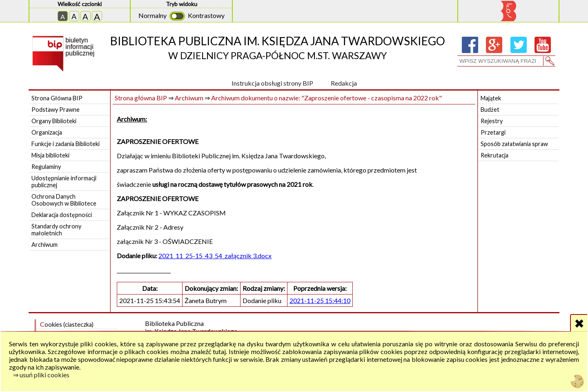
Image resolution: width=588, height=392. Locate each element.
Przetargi (493, 132)
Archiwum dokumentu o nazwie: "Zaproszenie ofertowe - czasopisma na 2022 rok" (326, 98)
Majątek (491, 98)
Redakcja (344, 83)
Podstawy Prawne (56, 110)
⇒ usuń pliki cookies (41, 375)
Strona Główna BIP (57, 98)
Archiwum (45, 245)
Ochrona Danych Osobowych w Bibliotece (64, 200)
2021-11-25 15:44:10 (320, 300)
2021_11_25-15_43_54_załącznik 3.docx (215, 256)
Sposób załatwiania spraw (514, 144)
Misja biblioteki (50, 155)
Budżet (490, 110)
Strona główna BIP (141, 98)
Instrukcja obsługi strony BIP (272, 83)
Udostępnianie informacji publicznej (64, 182)
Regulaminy (46, 167)
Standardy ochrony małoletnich (56, 230)
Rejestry (492, 121)
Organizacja (47, 132)
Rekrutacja (494, 155)
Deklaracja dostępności (62, 215)
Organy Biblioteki (54, 121)
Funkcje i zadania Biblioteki (66, 144)
